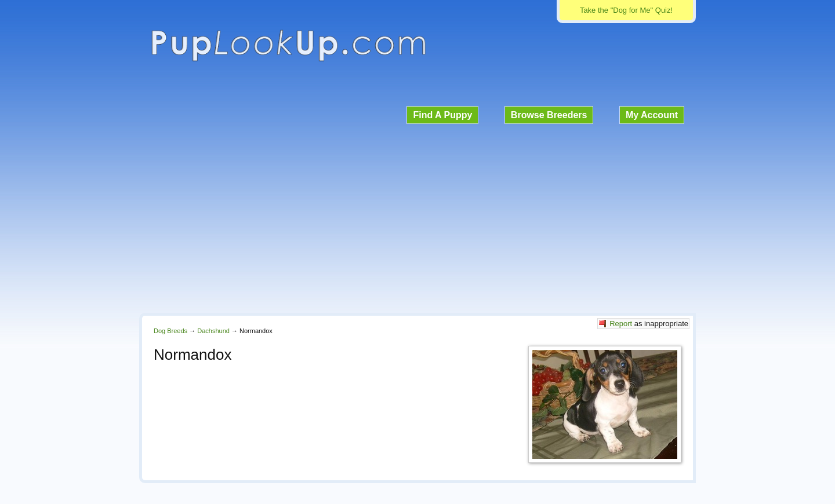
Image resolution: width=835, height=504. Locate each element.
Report (621, 324)
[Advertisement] (418, 217)
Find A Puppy (442, 115)
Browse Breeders (549, 115)
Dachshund (213, 331)
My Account (652, 115)
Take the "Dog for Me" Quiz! (626, 10)
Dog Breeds (170, 331)
